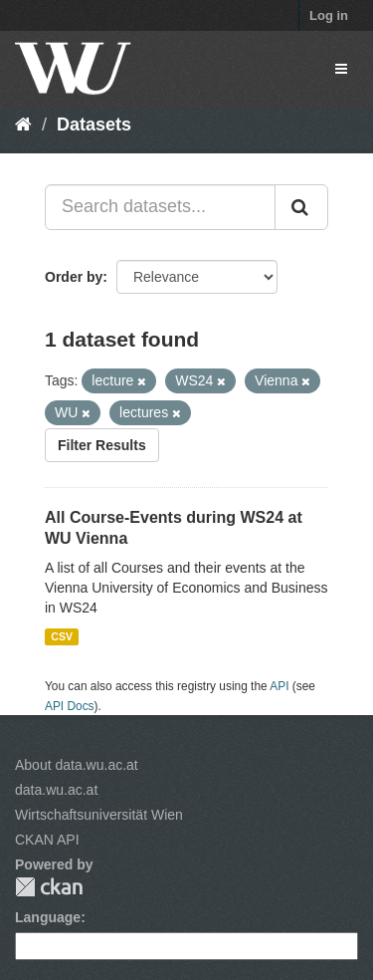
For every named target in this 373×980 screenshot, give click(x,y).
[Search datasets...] (160, 207)
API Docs (70, 706)
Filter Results (102, 445)
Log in (329, 15)
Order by (74, 277)
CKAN (49, 887)
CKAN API (47, 840)
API (279, 686)
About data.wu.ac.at (77, 765)
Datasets (94, 124)
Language (48, 917)
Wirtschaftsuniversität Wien (99, 815)
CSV (62, 636)
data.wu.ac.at (56, 790)
